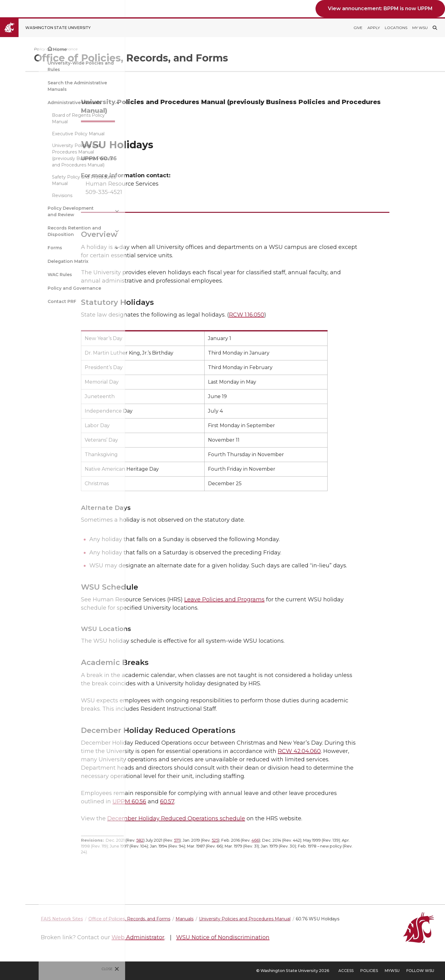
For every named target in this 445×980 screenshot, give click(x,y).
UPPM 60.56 (160, 801)
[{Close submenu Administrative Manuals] (78, 103)
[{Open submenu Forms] (78, 248)
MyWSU (392, 971)
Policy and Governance (36, 288)
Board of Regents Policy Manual (40, 118)
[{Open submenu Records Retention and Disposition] (78, 231)
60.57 (198, 801)
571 (207, 840)
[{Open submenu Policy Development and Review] (78, 211)
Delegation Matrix (29, 261)
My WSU (420, 28)
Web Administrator (199, 937)
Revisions (23, 196)
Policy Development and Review (32, 211)
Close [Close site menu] (69, 969)
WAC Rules (21, 275)
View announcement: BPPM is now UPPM (380, 8)
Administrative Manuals (36, 103)
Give (358, 28)
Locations (396, 28)
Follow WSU (420, 971)
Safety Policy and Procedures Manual (45, 180)
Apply (374, 28)
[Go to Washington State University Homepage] (50, 28)
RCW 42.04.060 (330, 751)
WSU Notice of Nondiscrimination (284, 937)
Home (21, 49)
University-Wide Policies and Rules (42, 66)
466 (286, 840)
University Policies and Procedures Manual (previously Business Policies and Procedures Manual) (44, 155)
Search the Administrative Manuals (39, 86)
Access (346, 971)
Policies (369, 971)
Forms (16, 248)
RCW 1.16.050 (277, 315)
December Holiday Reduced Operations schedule (207, 818)
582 (170, 840)
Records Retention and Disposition (36, 231)
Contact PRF (23, 301)
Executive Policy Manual (40, 134)
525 (246, 840)
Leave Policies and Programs (255, 599)
